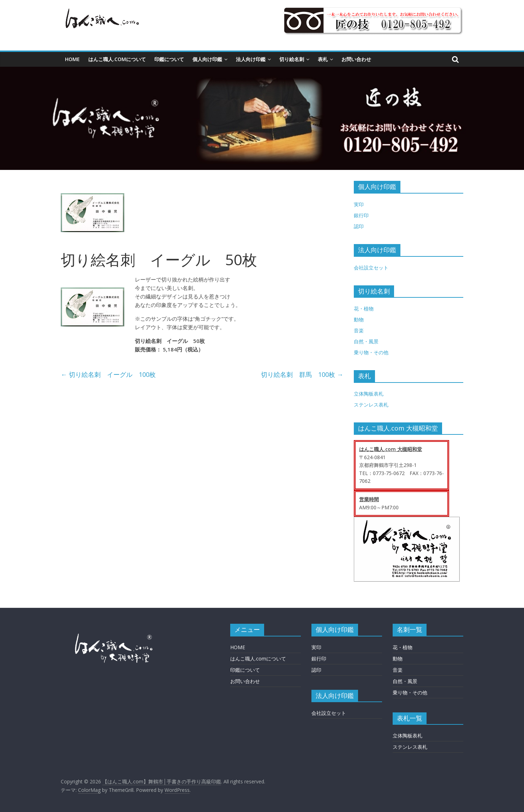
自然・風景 (366, 341)
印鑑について (169, 59)
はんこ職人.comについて (117, 59)
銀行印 (361, 215)
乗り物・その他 (371, 352)
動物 (359, 319)
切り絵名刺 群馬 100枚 (302, 374)
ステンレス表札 (371, 405)
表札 (323, 59)
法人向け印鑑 (251, 59)
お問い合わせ (356, 59)
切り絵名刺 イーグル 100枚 (108, 374)
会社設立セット (371, 268)
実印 (359, 204)
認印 (359, 226)
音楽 (359, 330)
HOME (72, 59)
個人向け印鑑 (207, 59)
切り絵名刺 (292, 59)
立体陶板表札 (369, 394)
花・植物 (364, 309)
